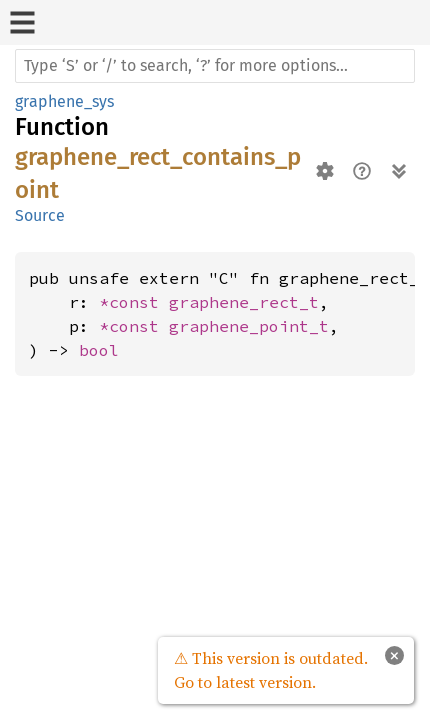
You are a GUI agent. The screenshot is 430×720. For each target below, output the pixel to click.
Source (40, 215)
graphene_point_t (249, 326)
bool (99, 350)
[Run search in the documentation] (215, 66)
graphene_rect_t (244, 302)
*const (134, 302)
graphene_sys (64, 101)
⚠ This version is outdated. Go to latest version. (271, 670)
